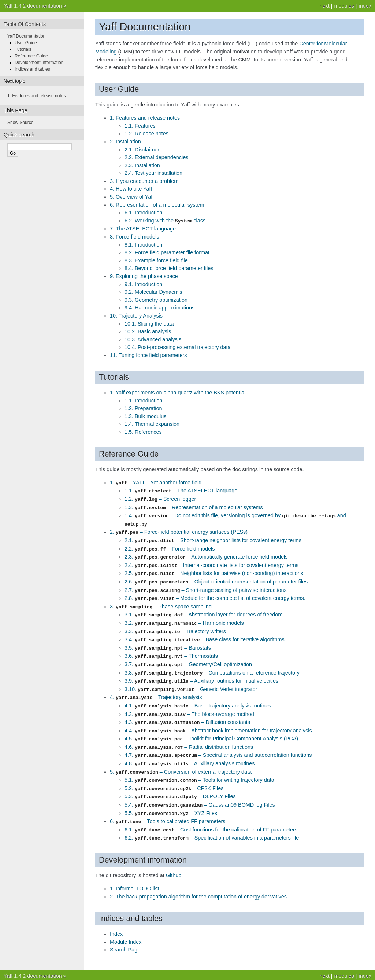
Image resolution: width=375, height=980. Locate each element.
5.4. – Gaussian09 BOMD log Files (200, 790)
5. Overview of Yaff (132, 197)
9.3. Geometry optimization (156, 300)
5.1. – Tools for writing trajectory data (199, 766)
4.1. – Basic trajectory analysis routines (198, 695)
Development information (39, 63)
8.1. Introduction (143, 244)
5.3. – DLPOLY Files (180, 782)
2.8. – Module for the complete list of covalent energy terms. (215, 593)
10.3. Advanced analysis (153, 339)
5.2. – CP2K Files (174, 774)
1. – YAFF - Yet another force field (156, 482)
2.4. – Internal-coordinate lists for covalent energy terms (211, 561)
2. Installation (125, 142)
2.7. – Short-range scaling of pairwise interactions (206, 585)
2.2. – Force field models (170, 545)
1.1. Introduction (143, 400)
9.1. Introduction (143, 284)
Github (174, 859)
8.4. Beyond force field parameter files (169, 268)
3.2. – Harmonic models (184, 616)
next (324, 6)
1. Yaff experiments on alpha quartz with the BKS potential (178, 392)
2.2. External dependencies (156, 157)
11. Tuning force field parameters (148, 355)
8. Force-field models (134, 236)
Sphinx (251, 973)
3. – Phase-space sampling (161, 601)
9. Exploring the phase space (144, 276)
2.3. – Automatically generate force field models (206, 553)
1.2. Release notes (146, 134)
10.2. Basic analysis (148, 331)
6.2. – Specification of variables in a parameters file (212, 822)
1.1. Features (140, 126)
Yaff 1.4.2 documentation (33, 6)
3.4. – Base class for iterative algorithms (205, 632)
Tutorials (23, 49)
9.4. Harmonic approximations (159, 307)
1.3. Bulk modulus (145, 416)
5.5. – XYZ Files (171, 798)
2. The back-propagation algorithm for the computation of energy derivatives (198, 880)
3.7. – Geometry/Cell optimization (188, 656)
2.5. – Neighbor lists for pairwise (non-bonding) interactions (214, 569)
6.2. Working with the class (165, 221)
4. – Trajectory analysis (156, 687)
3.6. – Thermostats (171, 648)
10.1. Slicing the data (149, 323)
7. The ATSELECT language (143, 228)
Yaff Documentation (26, 36)
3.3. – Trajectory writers (175, 624)
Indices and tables (32, 69)
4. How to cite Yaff (131, 189)
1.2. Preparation (143, 408)
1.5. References (143, 432)
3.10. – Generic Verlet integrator (191, 680)
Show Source (20, 123)
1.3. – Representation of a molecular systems (194, 506)
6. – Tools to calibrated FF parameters (168, 806)
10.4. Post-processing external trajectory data (178, 347)
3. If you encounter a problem (144, 181)
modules (344, 6)
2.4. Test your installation (153, 173)
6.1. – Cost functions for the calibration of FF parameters (211, 814)
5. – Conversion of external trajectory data (181, 759)
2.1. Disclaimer (142, 150)
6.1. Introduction (143, 213)
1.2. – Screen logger (160, 498)
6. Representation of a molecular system (157, 205)
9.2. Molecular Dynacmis (153, 292)
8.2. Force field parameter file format (167, 252)
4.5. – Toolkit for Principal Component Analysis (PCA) (211, 727)
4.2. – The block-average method (189, 703)
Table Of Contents (25, 24)
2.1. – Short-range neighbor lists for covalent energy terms (213, 537)
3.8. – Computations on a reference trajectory (212, 664)
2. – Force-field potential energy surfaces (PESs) (179, 529)
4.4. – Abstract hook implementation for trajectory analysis (218, 719)
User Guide (26, 43)
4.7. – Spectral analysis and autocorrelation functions (218, 743)
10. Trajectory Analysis (136, 315)
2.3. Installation (142, 165)
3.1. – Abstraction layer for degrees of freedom (203, 608)
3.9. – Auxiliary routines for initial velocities (201, 672)
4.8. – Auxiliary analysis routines (190, 751)
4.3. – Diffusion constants (187, 711)
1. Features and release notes (145, 118)
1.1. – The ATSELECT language (181, 490)
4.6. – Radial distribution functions (189, 735)
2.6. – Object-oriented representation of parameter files (216, 577)
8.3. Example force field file (156, 260)
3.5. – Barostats (168, 640)
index (365, 6)
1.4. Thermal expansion (152, 424)
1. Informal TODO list (135, 872)
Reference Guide (31, 56)
